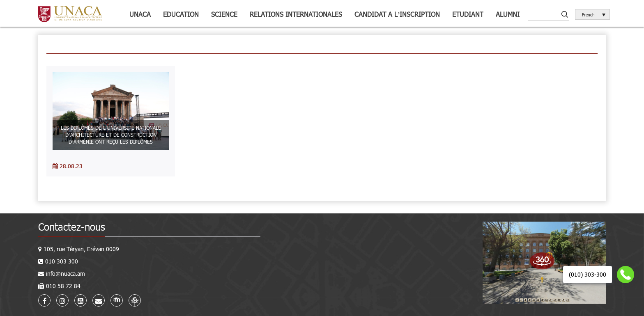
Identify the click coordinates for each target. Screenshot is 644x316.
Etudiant (468, 14)
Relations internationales (296, 14)
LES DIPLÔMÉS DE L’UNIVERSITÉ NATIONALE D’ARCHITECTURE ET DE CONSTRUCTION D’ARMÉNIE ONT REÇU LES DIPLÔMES (111, 135)
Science (224, 14)
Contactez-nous (72, 227)
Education (181, 14)
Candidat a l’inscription (397, 14)
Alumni (508, 14)
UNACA (140, 14)
